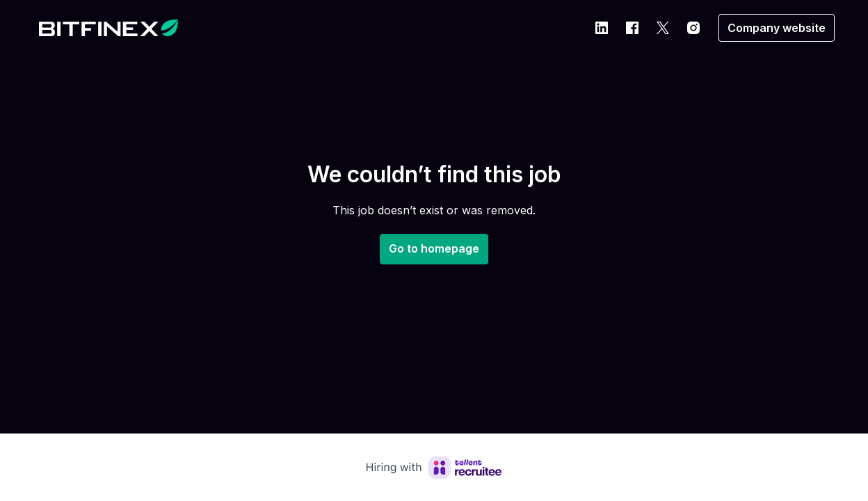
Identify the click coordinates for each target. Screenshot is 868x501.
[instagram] (693, 28)
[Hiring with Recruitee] (434, 468)
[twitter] (663, 28)
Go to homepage (434, 248)
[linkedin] (602, 28)
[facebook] (632, 28)
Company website (777, 28)
